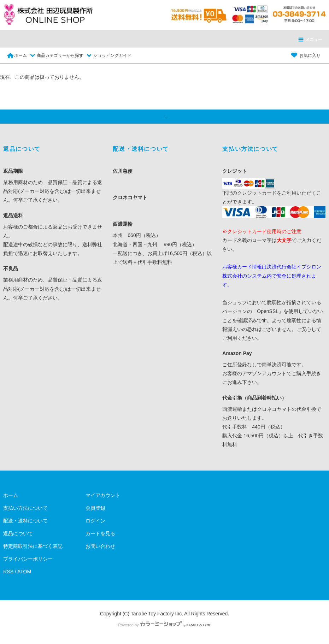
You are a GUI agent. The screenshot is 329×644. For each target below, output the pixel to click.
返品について (18, 533)
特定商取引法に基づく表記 (33, 546)
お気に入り (306, 55)
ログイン (95, 521)
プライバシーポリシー (28, 559)
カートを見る (100, 533)
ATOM (24, 572)
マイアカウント (103, 495)
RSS (8, 572)
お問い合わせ (100, 546)
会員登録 (95, 508)
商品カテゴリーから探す (56, 55)
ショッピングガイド (108, 55)
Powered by (164, 625)
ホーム (17, 55)
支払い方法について (25, 508)
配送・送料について (25, 521)
